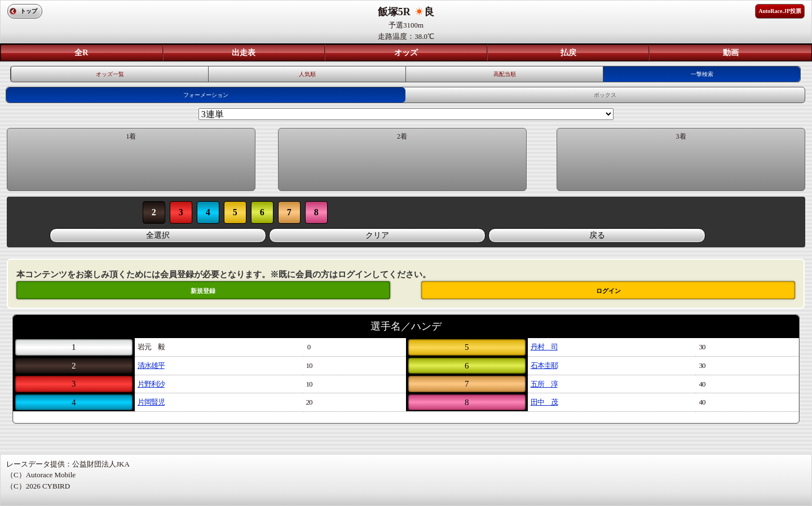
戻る (597, 235)
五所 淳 (544, 384)
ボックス (605, 95)
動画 (731, 53)
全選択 (158, 235)
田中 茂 (544, 402)
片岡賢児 (151, 402)
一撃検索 (702, 74)
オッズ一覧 (110, 74)
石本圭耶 (544, 365)
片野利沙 (151, 384)
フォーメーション (206, 95)
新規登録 (203, 291)
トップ (29, 11)
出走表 (244, 53)
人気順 (307, 74)
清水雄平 (151, 365)
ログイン (608, 291)
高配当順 (505, 74)
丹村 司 (544, 347)
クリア (377, 235)
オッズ (406, 53)
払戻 (568, 53)
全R (81, 53)
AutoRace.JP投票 (780, 11)
